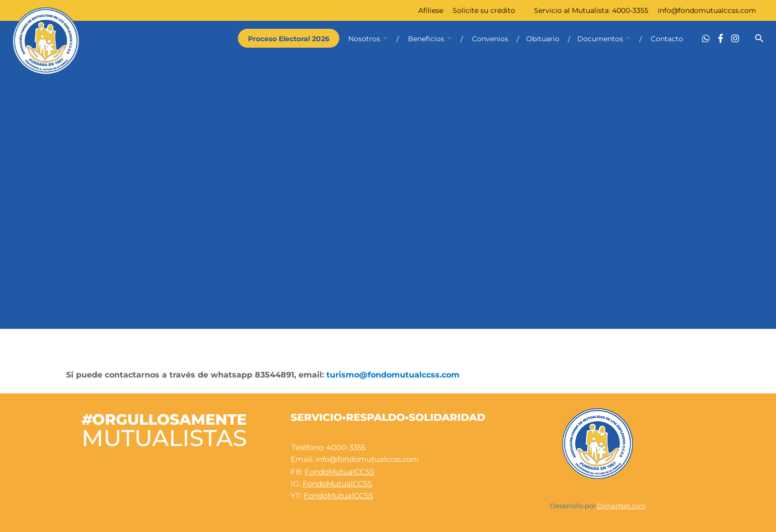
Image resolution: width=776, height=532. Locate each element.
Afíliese (431, 10)
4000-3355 (630, 10)
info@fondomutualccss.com (707, 10)
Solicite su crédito (484, 10)
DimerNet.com (621, 506)
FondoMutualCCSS (339, 472)
